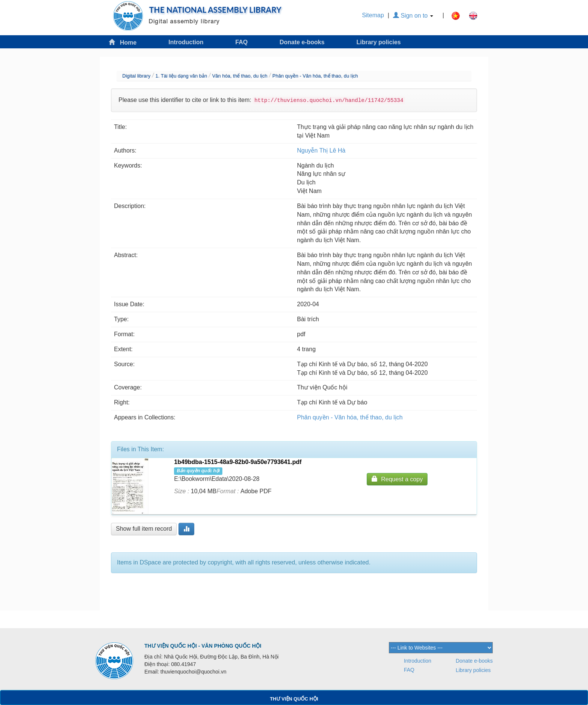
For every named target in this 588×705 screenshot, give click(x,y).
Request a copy (397, 479)
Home (123, 42)
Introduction (186, 42)
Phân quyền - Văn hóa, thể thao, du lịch (315, 76)
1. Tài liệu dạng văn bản (181, 76)
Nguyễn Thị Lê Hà (321, 150)
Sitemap (373, 15)
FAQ (242, 42)
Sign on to (413, 16)
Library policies (378, 42)
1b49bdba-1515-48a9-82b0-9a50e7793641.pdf (238, 462)
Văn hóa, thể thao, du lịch (240, 76)
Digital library (136, 76)
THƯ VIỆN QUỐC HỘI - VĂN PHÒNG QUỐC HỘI (203, 646)
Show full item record (144, 529)
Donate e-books (302, 42)
